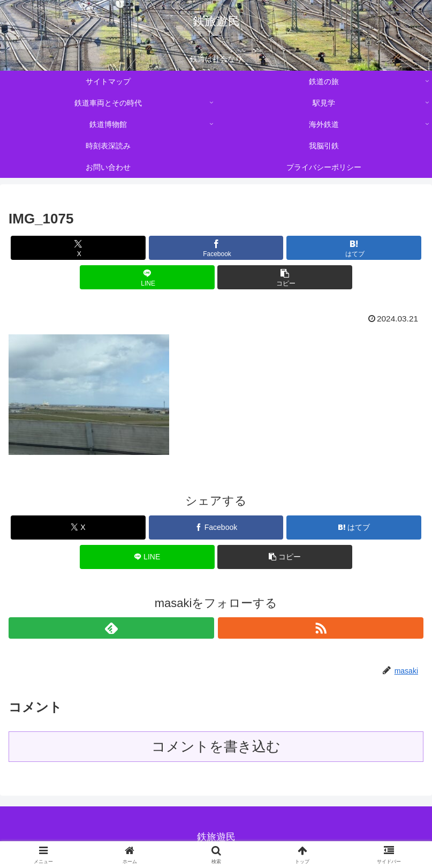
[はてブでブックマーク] (354, 248)
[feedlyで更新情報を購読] (111, 628)
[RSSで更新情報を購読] (321, 628)
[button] (285, 277)
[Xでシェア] (78, 248)
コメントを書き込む (216, 746)
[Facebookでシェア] (216, 248)
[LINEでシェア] (147, 277)
